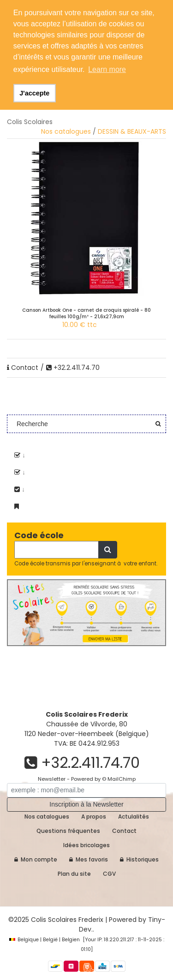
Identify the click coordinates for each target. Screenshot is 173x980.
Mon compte (36, 859)
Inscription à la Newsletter (86, 804)
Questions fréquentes (68, 831)
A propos (94, 817)
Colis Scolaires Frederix (67, 920)
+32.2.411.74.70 (73, 368)
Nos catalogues (66, 131)
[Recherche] (57, 550)
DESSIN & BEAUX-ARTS (132, 131)
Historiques (139, 859)
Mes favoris (89, 859)
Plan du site (74, 874)
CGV (109, 874)
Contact (23, 368)
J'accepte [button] (34, 93)
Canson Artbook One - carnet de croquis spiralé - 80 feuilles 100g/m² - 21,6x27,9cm (86, 314)
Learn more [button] (107, 69)
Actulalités (134, 817)
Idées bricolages (86, 845)
